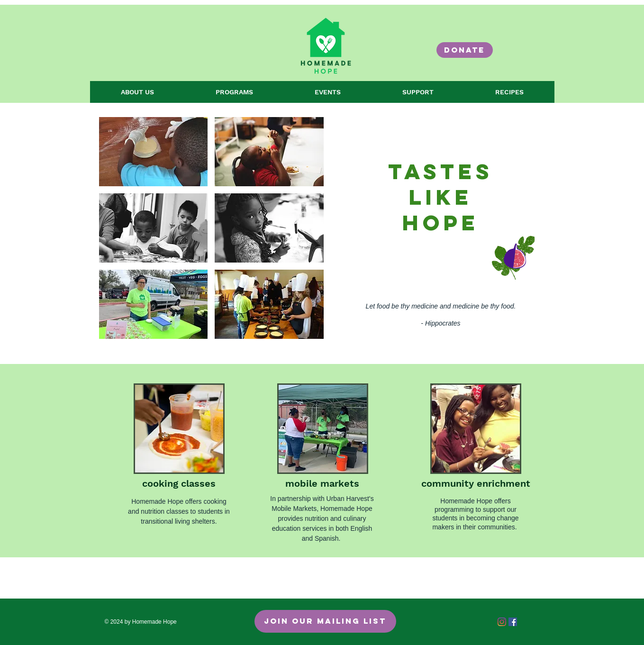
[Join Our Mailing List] (325, 621)
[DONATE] (465, 50)
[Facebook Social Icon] (513, 622)
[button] (154, 152)
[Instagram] (502, 622)
